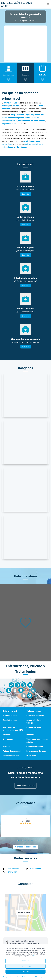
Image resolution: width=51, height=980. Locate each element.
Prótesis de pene (10, 716)
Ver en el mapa (24, 912)
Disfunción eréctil (10, 711)
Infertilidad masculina (35, 716)
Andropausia (8, 739)
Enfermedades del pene (36, 751)
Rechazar (25, 961)
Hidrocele (30, 735)
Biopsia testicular (10, 720)
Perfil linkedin (36, 869)
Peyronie (6, 747)
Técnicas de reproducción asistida (37, 741)
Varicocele (7, 735)
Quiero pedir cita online (26, 786)
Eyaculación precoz (34, 727)
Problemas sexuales (11, 756)
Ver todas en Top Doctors (25, 847)
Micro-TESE (31, 756)
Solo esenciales (25, 966)
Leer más (26, 194)
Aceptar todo (26, 972)
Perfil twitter (12, 872)
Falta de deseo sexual (12, 751)
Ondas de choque (34, 711)
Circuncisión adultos (35, 747)
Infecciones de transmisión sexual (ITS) (13, 729)
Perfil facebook (13, 869)
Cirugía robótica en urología (34, 722)
